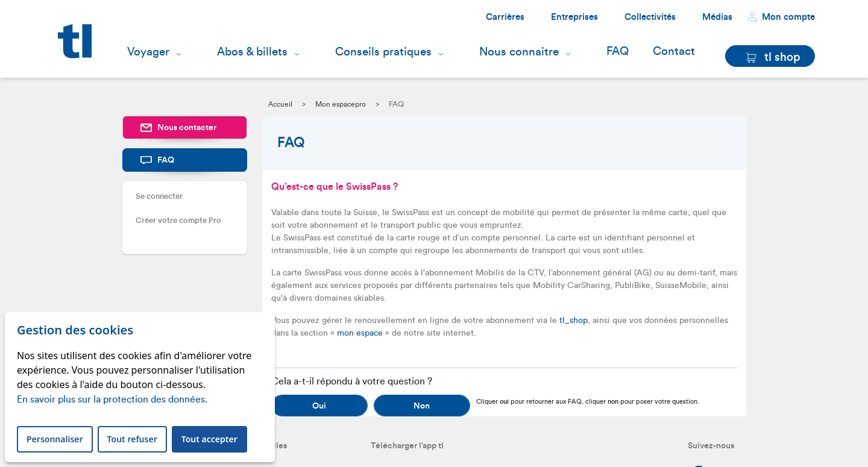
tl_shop (574, 321)
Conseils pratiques (383, 52)
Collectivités (650, 17)
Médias (717, 17)
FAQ (618, 52)
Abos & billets (252, 52)
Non (422, 406)
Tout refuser (132, 439)
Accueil (280, 104)
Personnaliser (55, 439)
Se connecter (159, 196)
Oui (319, 406)
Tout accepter (209, 439)
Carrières (505, 17)
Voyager (148, 52)
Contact (674, 52)
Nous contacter (178, 128)
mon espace (360, 333)
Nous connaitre (519, 52)
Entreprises (574, 17)
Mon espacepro (341, 104)
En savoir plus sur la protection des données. (112, 400)
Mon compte (781, 17)
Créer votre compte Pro (178, 220)
